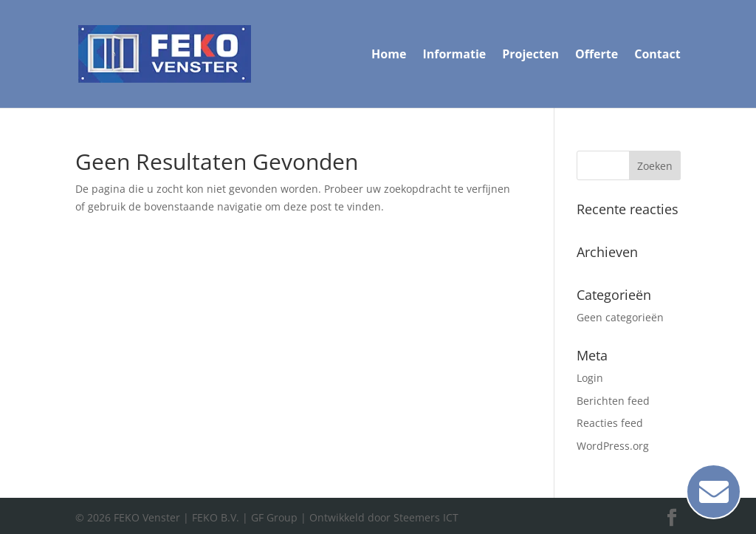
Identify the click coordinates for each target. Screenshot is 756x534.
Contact (657, 55)
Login (590, 378)
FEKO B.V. (216, 517)
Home (389, 55)
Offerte (597, 55)
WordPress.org (613, 446)
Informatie (454, 55)
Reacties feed (610, 423)
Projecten (530, 55)
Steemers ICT (426, 517)
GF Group (274, 517)
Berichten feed (613, 401)
